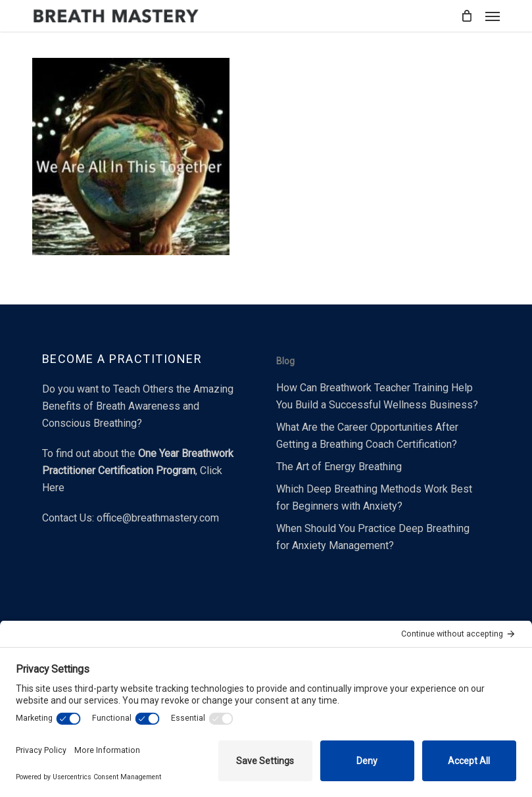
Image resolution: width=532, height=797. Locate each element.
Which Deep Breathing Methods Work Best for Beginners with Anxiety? (374, 497)
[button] (493, 16)
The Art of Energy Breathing (339, 467)
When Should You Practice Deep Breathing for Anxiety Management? (373, 537)
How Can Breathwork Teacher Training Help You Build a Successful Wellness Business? (377, 396)
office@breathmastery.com (158, 518)
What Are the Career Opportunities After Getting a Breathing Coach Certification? (367, 436)
